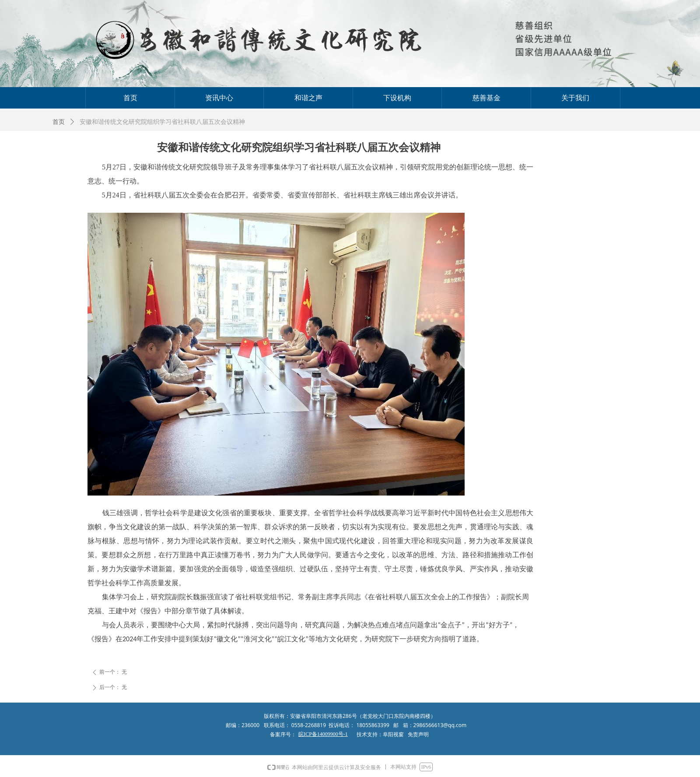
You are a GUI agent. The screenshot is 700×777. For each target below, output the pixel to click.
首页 (59, 122)
